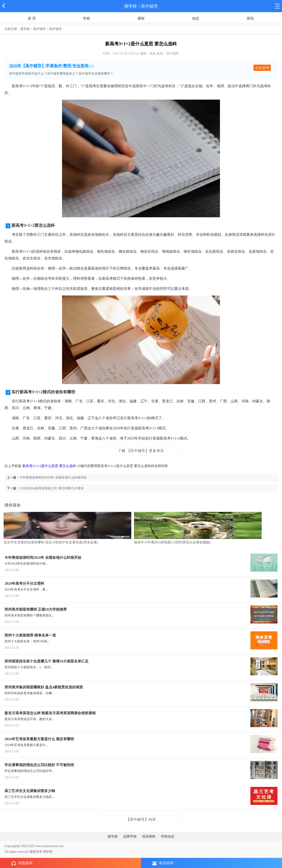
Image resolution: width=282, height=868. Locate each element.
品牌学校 (130, 836)
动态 (196, 18)
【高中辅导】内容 (141, 819)
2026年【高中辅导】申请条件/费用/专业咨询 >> (52, 66)
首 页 (32, 18)
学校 (86, 18)
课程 (141, 18)
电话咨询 (163, 863)
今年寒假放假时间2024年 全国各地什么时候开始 (53, 478)
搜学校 (131, 6)
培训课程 (149, 836)
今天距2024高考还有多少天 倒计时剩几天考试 (51, 488)
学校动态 (168, 836)
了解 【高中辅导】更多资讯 (141, 451)
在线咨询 (22, 863)
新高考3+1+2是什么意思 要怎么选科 (49, 466)
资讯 (250, 18)
